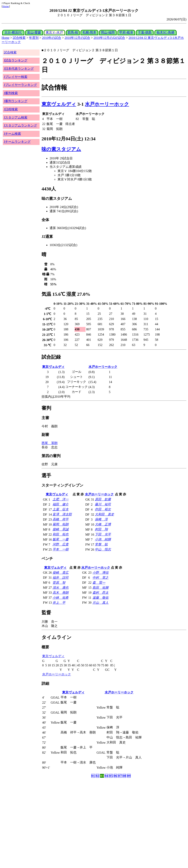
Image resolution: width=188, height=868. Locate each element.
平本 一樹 (61, 549)
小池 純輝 (103, 539)
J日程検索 (11, 109)
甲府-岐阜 (126, 32)
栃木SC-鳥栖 (166, 32)
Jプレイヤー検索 (16, 77)
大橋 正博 (103, 524)
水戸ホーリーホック (107, 104)
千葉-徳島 (145, 32)
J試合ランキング (16, 60)
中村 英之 (100, 578)
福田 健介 (61, 504)
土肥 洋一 (61, 499)
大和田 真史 (104, 514)
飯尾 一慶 (61, 539)
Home (6, 6)
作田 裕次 (103, 509)
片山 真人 (100, 603)
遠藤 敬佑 (100, 598)
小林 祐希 (61, 598)
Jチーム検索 (12, 134)
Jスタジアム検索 (16, 117)
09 (129, 776)
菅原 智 (59, 583)
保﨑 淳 (101, 519)
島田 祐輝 (100, 588)
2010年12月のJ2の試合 (109, 38)
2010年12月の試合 (77, 38)
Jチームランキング (17, 142)
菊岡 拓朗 (61, 524)
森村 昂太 (100, 593)
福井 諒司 (61, 578)
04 (106, 776)
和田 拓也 (61, 534)
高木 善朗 (61, 593)
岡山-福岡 (108, 32)
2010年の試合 (52, 38)
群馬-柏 (73, 32)
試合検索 (19, 38)
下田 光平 (103, 534)
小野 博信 (100, 573)
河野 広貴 (61, 544)
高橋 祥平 (61, 519)
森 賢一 (99, 583)
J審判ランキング (16, 101)
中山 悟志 (103, 549)
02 (97, 776)
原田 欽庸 (103, 499)
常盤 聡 (101, 544)
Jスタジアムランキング (20, 125)
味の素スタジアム (61, 149)
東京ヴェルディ (59, 104)
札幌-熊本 (89, 32)
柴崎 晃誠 (61, 529)
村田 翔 (101, 529)
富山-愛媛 (34, 32)
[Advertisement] (75, 810)
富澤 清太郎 (62, 514)
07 (120, 776)
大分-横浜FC (13, 32)
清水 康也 (61, 588)
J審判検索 (11, 93)
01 (93, 776)
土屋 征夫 (61, 509)
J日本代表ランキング (19, 69)
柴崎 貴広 (61, 573)
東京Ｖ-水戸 (54, 32)
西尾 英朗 (50, 443)
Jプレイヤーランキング (20, 85)
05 (111, 776)
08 (124, 776)
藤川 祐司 (103, 504)
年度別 (34, 38)
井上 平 (59, 603)
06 (115, 776)
